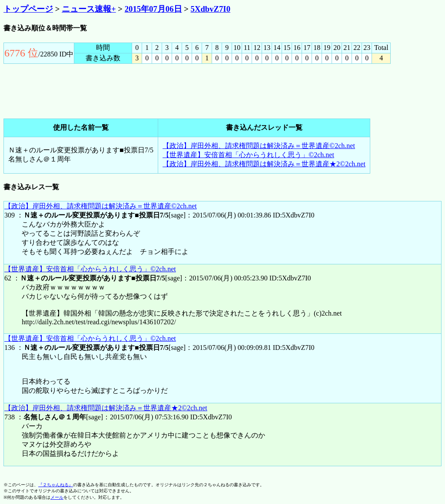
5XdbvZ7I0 (211, 9)
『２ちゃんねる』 (56, 485)
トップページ (28, 9)
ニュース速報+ (89, 9)
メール (57, 497)
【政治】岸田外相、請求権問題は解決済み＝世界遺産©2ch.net (259, 146)
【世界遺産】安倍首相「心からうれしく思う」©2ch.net (248, 155)
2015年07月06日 (153, 9)
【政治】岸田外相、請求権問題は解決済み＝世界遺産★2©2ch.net (264, 164)
